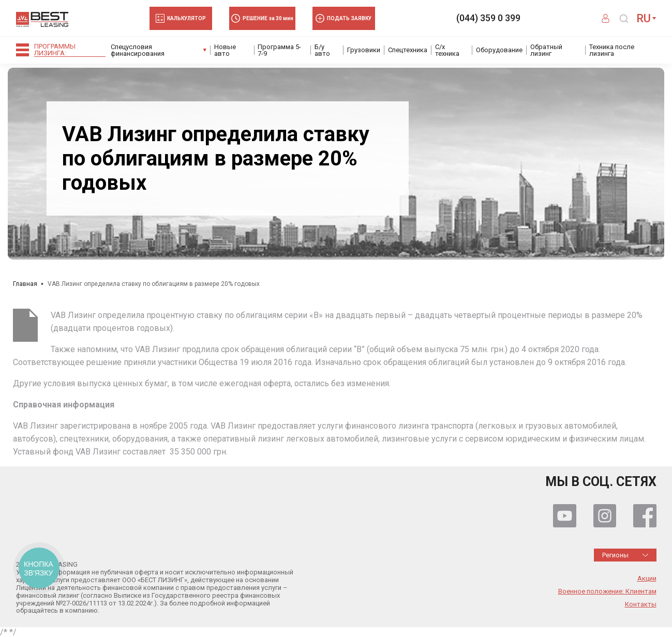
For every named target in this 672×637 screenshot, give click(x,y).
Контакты (641, 604)
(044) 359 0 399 (488, 18)
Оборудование (499, 50)
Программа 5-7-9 (279, 50)
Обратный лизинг (546, 50)
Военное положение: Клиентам (607, 591)
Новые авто (225, 50)
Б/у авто (322, 50)
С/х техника (447, 50)
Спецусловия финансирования (138, 50)
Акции (647, 579)
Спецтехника (408, 50)
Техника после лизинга (612, 50)
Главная (25, 284)
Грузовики (364, 50)
